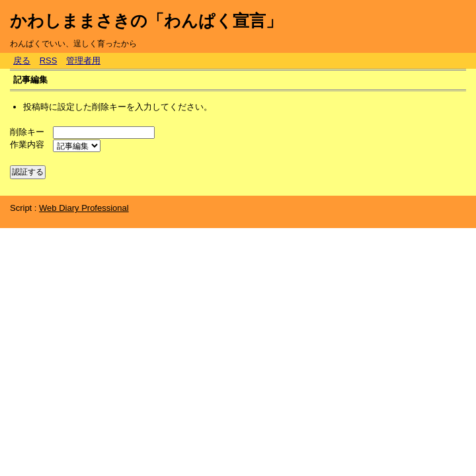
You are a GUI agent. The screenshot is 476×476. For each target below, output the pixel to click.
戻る (22, 60)
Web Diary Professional (84, 208)
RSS (49, 60)
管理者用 (83, 60)
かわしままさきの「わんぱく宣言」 (146, 20)
